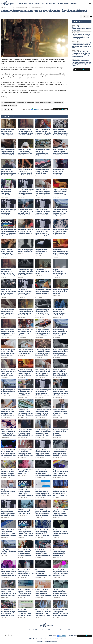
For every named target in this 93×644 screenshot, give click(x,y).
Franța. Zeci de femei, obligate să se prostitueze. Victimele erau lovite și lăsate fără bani (26, 172)
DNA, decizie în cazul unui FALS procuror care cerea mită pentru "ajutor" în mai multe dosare (26, 533)
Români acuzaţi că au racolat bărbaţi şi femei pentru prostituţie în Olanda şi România (26, 312)
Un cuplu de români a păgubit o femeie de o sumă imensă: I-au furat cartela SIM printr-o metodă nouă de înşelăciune (43, 332)
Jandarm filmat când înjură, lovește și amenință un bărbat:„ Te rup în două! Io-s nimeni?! (26, 572)
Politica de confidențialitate (36, 639)
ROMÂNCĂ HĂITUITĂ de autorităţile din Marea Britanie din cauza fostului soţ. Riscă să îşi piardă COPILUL (43, 593)
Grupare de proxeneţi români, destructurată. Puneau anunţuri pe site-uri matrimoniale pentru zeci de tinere (60, 192)
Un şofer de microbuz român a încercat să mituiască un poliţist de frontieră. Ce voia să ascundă (60, 452)
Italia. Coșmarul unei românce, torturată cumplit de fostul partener (42, 172)
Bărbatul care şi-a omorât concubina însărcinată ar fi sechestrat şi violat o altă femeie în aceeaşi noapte (8, 252)
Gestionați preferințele (59, 639)
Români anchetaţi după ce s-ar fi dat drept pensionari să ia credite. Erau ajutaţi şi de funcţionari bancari (8, 352)
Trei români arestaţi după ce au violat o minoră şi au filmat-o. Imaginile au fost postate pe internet (7, 312)
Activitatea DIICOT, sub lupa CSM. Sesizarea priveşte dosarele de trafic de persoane (26, 593)
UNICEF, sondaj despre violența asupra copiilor (26, 250)
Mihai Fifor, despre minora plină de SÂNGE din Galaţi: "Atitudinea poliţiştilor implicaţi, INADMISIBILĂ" (60, 593)
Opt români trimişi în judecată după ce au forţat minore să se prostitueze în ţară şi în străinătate (43, 312)
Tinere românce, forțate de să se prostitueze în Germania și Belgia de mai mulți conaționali (42, 572)
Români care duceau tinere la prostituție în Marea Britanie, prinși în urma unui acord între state (26, 132)
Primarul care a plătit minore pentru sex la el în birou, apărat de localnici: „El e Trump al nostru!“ (8, 572)
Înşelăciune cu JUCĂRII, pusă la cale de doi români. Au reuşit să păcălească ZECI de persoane (60, 512)
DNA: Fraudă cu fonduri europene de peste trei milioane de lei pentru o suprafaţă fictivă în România (8, 232)
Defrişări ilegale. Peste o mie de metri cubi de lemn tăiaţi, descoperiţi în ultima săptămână (43, 352)
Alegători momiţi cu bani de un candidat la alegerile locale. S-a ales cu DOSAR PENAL (60, 492)
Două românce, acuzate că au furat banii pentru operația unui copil (26, 351)
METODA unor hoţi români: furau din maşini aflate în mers (25, 512)
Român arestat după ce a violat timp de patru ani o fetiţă (60, 291)
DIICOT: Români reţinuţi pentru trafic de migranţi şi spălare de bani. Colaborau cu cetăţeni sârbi (26, 192)
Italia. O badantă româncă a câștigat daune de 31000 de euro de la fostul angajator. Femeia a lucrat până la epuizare (8, 172)
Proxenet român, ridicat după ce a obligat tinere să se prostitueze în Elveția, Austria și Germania (8, 272)
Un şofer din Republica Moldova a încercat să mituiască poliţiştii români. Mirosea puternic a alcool (25, 392)
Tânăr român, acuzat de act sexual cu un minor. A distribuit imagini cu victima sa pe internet (26, 232)
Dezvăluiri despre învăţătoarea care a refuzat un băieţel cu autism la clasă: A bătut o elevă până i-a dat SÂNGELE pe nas (43, 492)
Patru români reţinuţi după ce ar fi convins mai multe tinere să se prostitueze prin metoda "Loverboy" (8, 332)
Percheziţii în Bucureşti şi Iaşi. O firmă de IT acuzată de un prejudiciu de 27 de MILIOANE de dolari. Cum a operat (8, 212)
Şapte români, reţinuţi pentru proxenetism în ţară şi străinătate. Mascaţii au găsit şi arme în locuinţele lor (25, 372)
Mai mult (74, 4)
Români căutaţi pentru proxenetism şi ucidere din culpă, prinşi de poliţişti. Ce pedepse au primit (26, 212)
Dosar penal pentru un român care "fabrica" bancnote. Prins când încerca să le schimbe (8, 472)
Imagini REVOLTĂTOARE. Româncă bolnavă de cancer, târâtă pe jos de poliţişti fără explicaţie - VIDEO (60, 272)
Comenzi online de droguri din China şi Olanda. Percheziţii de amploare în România (8, 512)
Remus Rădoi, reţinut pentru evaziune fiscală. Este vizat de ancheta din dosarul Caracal (43, 512)
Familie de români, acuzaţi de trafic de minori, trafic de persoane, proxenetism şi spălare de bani (43, 472)
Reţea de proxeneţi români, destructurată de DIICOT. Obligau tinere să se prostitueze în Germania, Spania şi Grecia (43, 212)
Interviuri (52, 4)
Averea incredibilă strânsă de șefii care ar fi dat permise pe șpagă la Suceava (60, 412)
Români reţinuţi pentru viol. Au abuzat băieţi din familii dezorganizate (60, 432)
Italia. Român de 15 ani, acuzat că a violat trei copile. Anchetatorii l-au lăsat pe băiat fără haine (8, 152)
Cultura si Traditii (62, 4)
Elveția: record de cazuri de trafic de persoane (41, 251)
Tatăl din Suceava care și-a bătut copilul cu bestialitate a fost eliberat (25, 332)
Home (21, 4)
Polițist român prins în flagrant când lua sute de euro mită (8, 391)
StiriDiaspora (4, 8)
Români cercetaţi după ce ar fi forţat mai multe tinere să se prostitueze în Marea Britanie (26, 272)
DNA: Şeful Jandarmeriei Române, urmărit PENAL (8, 492)
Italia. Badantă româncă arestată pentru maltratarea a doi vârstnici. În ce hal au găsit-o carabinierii (43, 553)
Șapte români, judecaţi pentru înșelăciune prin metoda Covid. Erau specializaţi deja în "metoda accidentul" (43, 372)
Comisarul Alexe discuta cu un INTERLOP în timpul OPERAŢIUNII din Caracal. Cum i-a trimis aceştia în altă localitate (26, 613)
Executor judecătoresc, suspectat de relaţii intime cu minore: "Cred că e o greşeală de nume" (43, 232)
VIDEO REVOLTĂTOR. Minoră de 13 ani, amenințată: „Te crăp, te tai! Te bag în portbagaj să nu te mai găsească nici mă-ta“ (8, 593)
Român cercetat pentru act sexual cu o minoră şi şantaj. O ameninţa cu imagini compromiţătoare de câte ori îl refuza (60, 533)
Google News (37, 109)
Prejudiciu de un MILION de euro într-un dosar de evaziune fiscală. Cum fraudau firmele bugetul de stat (8, 292)
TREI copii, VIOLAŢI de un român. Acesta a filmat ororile (25, 472)
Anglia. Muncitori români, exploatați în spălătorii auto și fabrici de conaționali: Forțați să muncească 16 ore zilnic (60, 132)
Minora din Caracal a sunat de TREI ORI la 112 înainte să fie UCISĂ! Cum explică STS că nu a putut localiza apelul (43, 613)
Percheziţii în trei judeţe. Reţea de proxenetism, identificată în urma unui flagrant (59, 172)
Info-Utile (45, 4)
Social (31, 4)
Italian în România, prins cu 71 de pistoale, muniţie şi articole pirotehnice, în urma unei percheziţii (43, 392)
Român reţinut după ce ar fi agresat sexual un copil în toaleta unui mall (60, 232)
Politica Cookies (48, 639)
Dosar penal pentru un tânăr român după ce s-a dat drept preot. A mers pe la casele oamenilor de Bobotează (8, 372)
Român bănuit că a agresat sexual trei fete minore (43, 271)
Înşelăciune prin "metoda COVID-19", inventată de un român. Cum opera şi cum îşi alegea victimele (25, 412)
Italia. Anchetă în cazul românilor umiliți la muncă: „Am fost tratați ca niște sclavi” (60, 152)
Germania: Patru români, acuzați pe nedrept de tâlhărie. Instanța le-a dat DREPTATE (59, 553)
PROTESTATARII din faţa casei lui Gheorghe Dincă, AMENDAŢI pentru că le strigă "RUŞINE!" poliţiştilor (8, 613)
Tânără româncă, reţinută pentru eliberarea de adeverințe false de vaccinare (7, 192)
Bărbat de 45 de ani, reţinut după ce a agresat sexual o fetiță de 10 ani (25, 152)
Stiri (25, 4)
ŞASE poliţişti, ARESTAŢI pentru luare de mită (8, 552)
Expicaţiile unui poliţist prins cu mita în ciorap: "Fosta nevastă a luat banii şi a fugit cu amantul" (60, 212)
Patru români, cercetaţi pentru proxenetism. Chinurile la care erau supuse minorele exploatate (43, 292)
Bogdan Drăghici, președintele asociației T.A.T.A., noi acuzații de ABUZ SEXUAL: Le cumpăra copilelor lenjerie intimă (60, 572)
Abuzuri (10, 8)
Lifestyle (37, 4)
